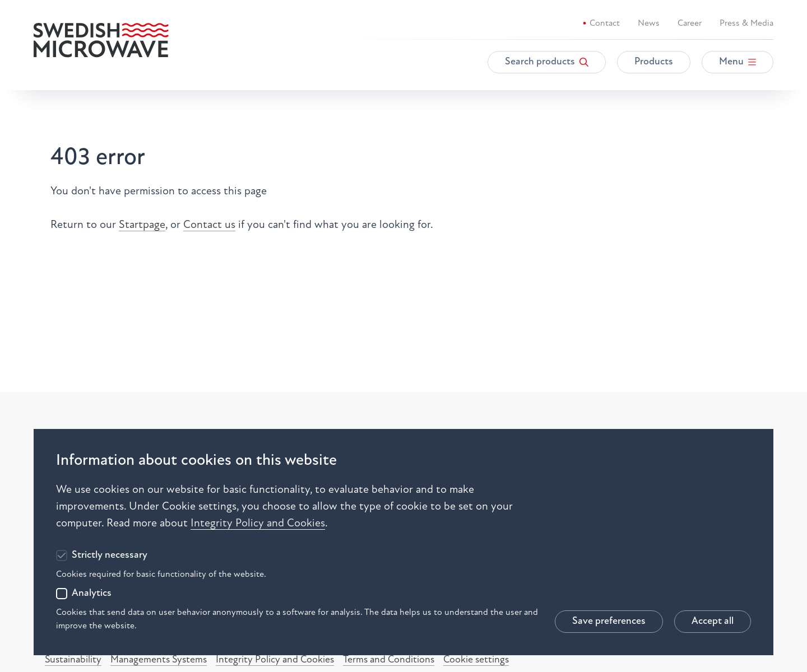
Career (690, 24)
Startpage (142, 225)
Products (654, 62)
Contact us (209, 225)
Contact (605, 24)
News (649, 24)
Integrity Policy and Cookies (258, 524)
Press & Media (746, 24)
